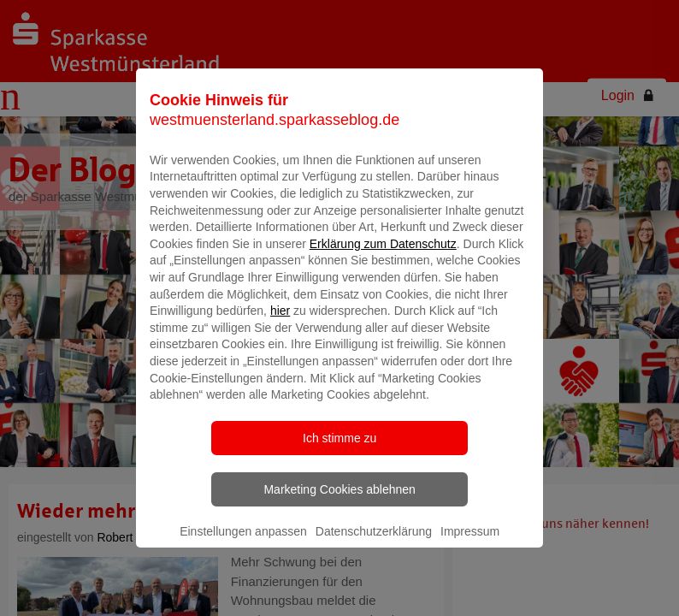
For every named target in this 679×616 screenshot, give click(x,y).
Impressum (470, 554)
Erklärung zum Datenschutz (383, 266)
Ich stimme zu (339, 460)
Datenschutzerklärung (374, 554)
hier (280, 333)
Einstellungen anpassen (243, 554)
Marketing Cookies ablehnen (339, 512)
